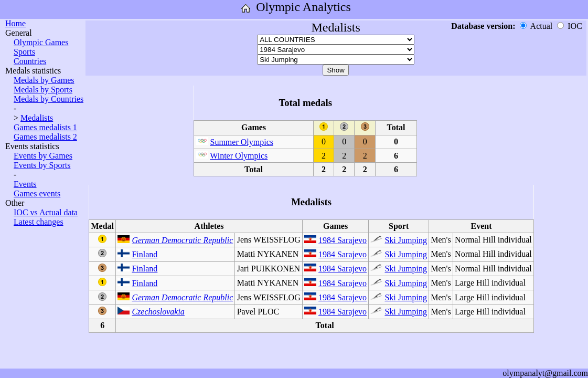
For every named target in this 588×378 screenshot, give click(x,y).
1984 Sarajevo (343, 240)
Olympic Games (41, 42)
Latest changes (39, 222)
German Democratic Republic (182, 240)
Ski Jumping (405, 240)
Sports (24, 52)
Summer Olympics (242, 142)
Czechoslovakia (158, 312)
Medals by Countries (49, 99)
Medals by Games (44, 80)
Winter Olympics (239, 156)
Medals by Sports (43, 90)
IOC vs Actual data (46, 212)
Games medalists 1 (45, 127)
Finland (145, 254)
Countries (30, 61)
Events (25, 184)
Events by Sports (42, 165)
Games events (37, 193)
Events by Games (43, 156)
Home (15, 23)
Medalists (37, 118)
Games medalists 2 (45, 137)
